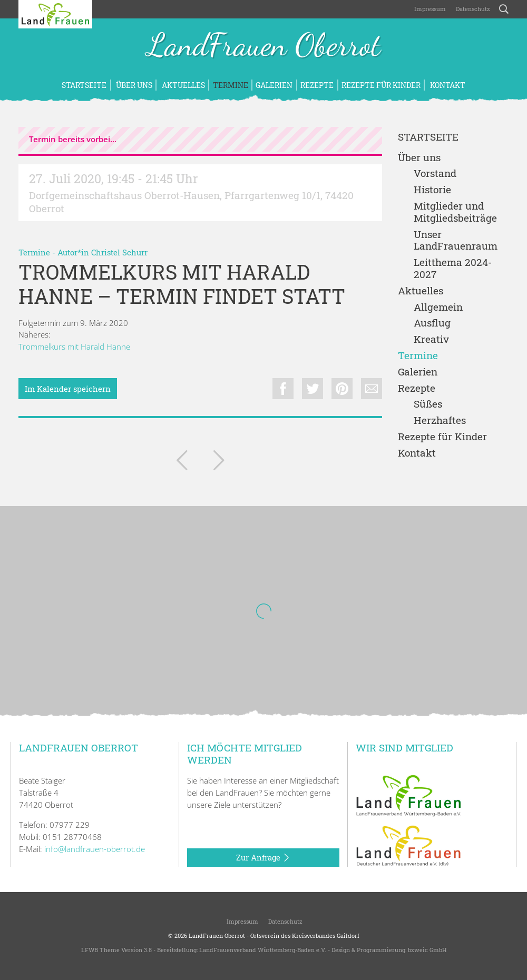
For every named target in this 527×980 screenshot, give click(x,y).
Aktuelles (183, 85)
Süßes (428, 404)
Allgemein (438, 307)
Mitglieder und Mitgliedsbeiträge (455, 212)
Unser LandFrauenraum (456, 241)
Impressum (429, 9)
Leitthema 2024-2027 (453, 269)
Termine (231, 85)
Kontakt (447, 85)
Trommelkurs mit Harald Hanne (74, 347)
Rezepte (317, 85)
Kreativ (431, 339)
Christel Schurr (119, 252)
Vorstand (435, 174)
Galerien (274, 85)
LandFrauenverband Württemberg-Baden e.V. (263, 950)
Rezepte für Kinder (381, 85)
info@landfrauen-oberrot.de (95, 849)
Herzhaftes (440, 420)
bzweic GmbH (427, 950)
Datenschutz (472, 9)
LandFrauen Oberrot (264, 46)
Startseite (84, 85)
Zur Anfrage (263, 858)
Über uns (133, 85)
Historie (432, 190)
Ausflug (432, 323)
